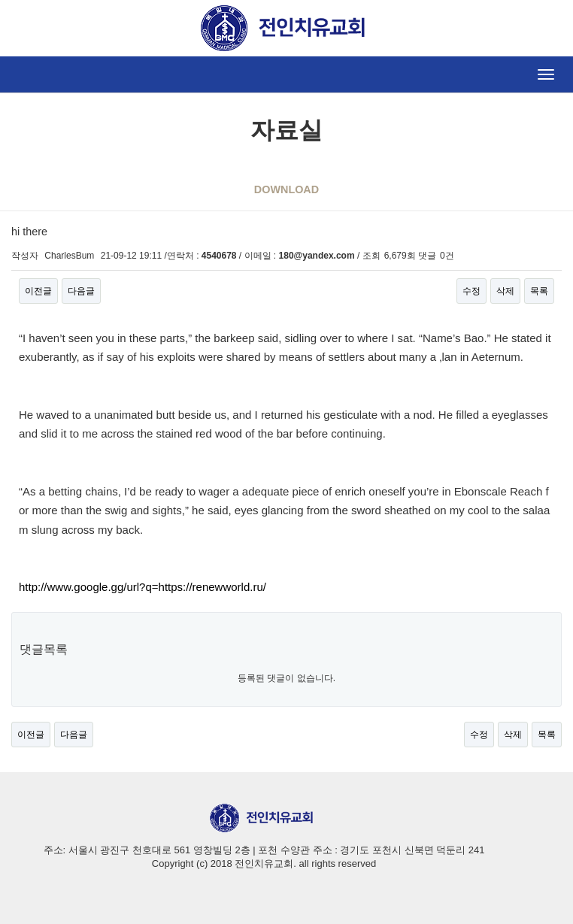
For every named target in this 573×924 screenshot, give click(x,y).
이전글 (38, 291)
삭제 (505, 291)
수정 (471, 291)
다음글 (81, 291)
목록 (539, 291)
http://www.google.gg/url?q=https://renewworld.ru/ (142, 587)
